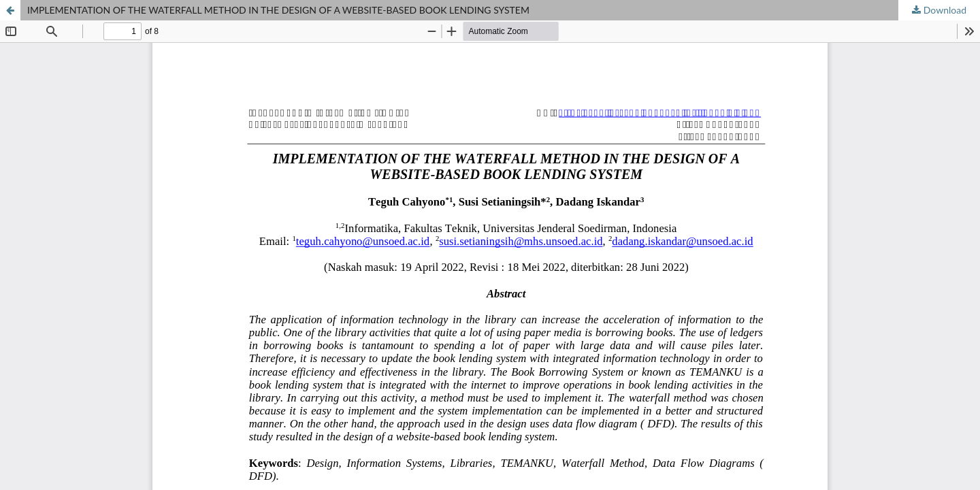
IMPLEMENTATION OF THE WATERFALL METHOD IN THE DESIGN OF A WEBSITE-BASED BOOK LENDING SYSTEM (278, 10)
